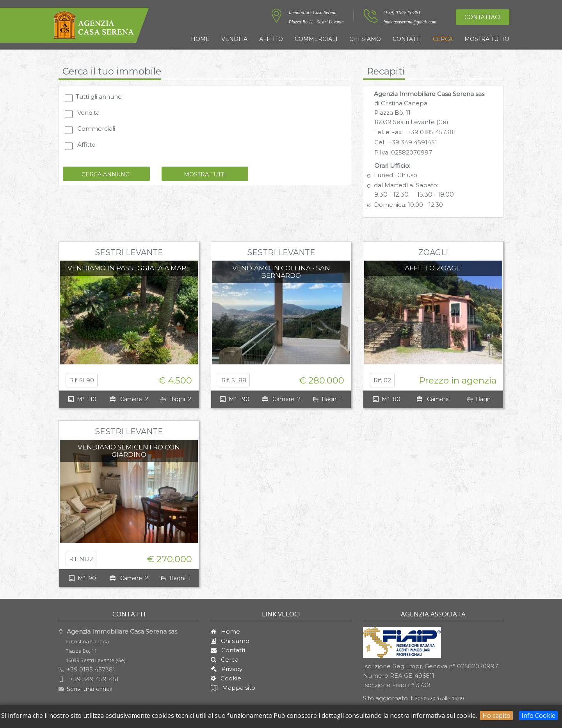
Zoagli (433, 252)
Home (200, 39)
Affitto (271, 39)
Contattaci (483, 17)
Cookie (229, 678)
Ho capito (496, 716)
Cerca (443, 39)
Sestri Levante (129, 252)
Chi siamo (365, 39)
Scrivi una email (90, 689)
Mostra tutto (487, 39)
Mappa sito (238, 688)
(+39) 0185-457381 (402, 12)
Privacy (229, 669)
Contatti (407, 39)
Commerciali (316, 39)
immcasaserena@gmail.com (410, 22)
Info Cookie (538, 716)
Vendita (234, 39)
